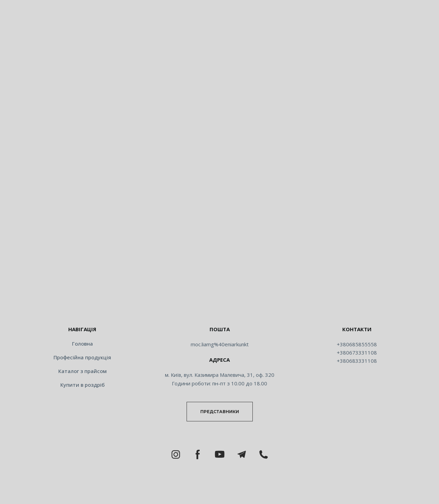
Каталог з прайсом (82, 371)
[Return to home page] (219, 307)
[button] (220, 412)
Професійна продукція (82, 357)
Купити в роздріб (82, 385)
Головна (82, 344)
